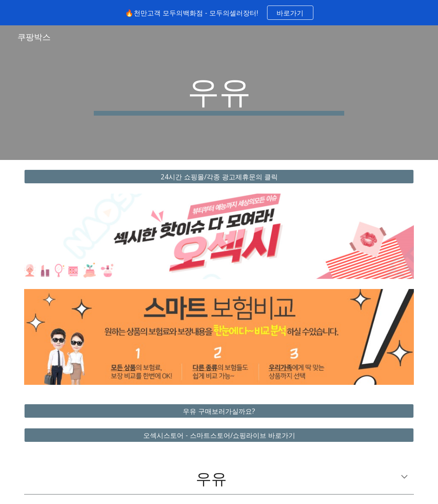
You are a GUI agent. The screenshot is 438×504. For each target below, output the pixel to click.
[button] (404, 477)
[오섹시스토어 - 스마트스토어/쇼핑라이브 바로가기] (219, 435)
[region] (219, 13)
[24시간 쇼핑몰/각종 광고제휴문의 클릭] (219, 177)
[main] (219, 93)
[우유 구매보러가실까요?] (219, 411)
